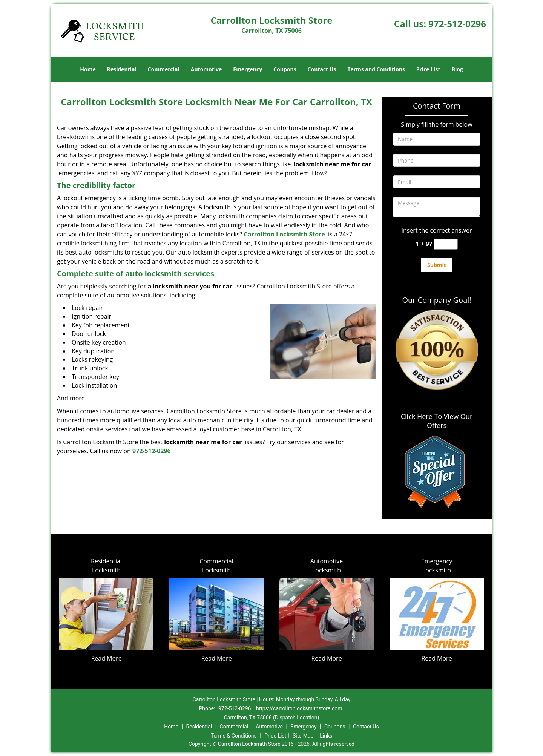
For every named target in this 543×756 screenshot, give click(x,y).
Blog (457, 69)
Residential (122, 69)
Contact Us (322, 69)
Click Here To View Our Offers (437, 421)
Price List (428, 69)
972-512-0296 (457, 24)
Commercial (164, 69)
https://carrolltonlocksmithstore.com (299, 708)
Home (88, 69)
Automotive (206, 69)
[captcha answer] (446, 244)
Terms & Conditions (234, 736)
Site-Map (303, 736)
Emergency (248, 69)
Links (326, 736)
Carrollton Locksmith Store (285, 234)
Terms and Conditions (376, 69)
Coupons (285, 69)
